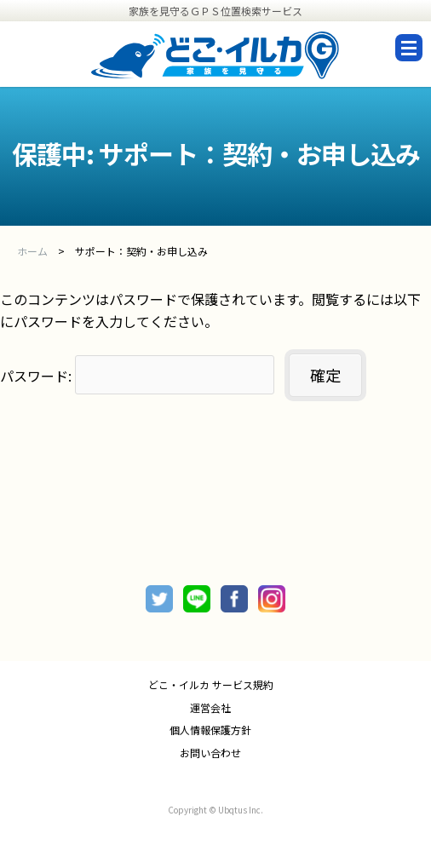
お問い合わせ (210, 753)
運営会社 (210, 708)
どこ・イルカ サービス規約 (211, 685)
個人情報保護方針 (210, 730)
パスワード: (137, 376)
